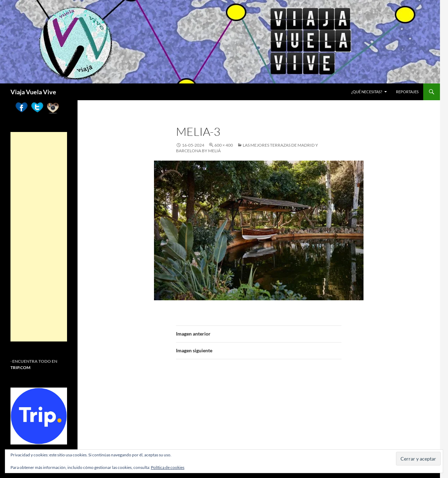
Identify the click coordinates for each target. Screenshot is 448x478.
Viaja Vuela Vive (33, 92)
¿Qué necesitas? (367, 92)
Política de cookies (168, 467)
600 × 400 (224, 145)
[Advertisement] (39, 237)
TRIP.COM (20, 367)
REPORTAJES (407, 92)
